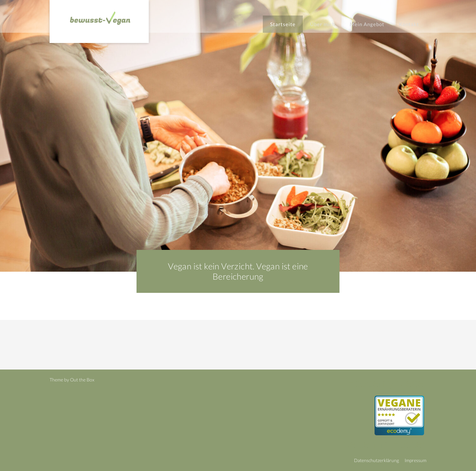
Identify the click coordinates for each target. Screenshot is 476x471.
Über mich (323, 24)
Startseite (283, 24)
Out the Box (82, 380)
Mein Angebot (367, 24)
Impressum (416, 460)
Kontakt (409, 24)
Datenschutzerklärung (377, 460)
